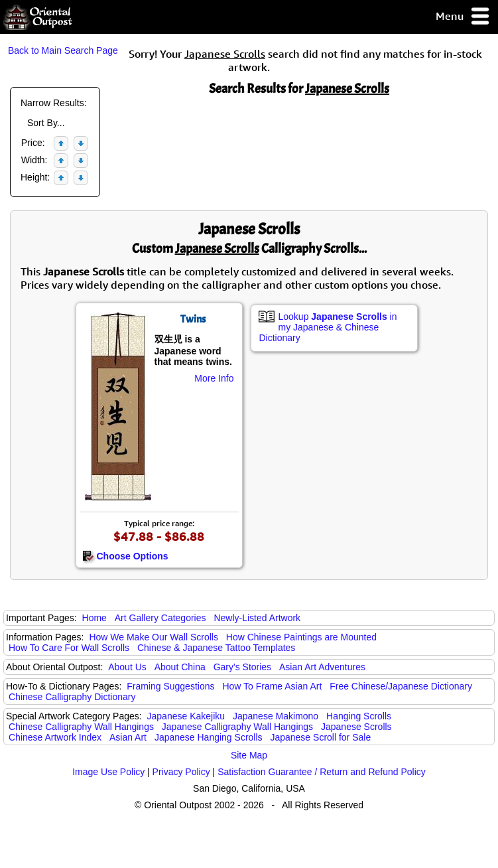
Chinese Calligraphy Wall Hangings (81, 727)
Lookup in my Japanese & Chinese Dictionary (328, 327)
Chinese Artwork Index (55, 737)
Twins (193, 319)
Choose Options (125, 556)
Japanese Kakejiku (186, 716)
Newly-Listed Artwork (257, 618)
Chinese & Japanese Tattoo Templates (216, 648)
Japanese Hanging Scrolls (209, 737)
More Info (214, 378)
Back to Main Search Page (63, 50)
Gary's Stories (242, 667)
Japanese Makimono (276, 716)
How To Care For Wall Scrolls (69, 648)
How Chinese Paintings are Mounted (301, 637)
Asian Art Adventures (322, 667)
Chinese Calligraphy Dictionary (72, 697)
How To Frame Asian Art (272, 686)
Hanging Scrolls (359, 716)
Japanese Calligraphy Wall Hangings (237, 727)
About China (180, 667)
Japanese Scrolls (356, 727)
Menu (463, 17)
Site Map (249, 755)
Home (94, 618)
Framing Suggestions (170, 686)
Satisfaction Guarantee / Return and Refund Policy (322, 772)
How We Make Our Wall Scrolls (153, 637)
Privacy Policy (181, 772)
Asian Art (128, 737)
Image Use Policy (108, 772)
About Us (127, 667)
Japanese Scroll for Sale (320, 737)
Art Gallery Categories (160, 618)
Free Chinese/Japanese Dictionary (401, 686)
